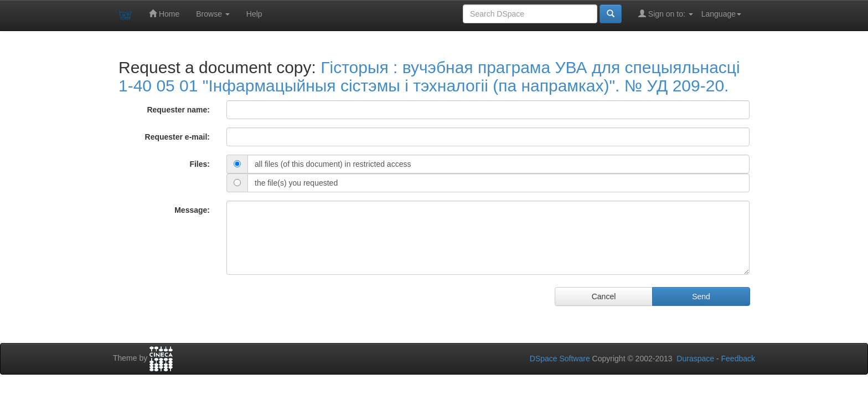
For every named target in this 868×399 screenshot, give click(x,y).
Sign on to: (666, 14)
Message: (192, 210)
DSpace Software (560, 359)
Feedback (738, 359)
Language (721, 14)
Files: (200, 164)
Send (701, 296)
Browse (213, 14)
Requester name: (178, 110)
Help (254, 14)
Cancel (604, 296)
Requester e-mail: (177, 137)
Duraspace (695, 359)
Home (164, 14)
